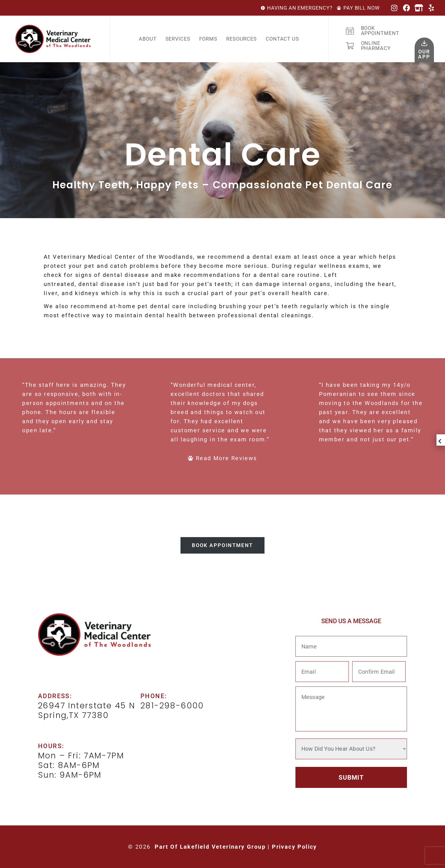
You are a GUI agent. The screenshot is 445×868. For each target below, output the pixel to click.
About (148, 39)
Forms (208, 39)
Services (178, 39)
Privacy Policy (294, 847)
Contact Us (282, 39)
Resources (242, 39)
